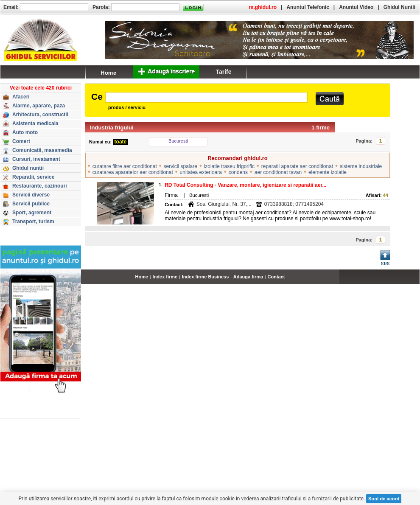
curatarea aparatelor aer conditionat (133, 172)
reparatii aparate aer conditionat (297, 166)
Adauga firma (248, 277)
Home (142, 277)
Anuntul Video (356, 7)
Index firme (165, 277)
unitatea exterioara (201, 172)
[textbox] (206, 97)
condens (238, 172)
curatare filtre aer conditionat (125, 166)
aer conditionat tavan (278, 172)
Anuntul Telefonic (308, 7)
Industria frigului (112, 128)
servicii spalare (181, 166)
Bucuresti (178, 141)
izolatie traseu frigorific (229, 166)
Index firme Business (206, 277)
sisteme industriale (361, 166)
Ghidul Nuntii (399, 7)
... (418, 281)
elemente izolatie (328, 172)
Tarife (223, 72)
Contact (276, 277)
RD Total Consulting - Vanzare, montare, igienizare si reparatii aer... (245, 185)
